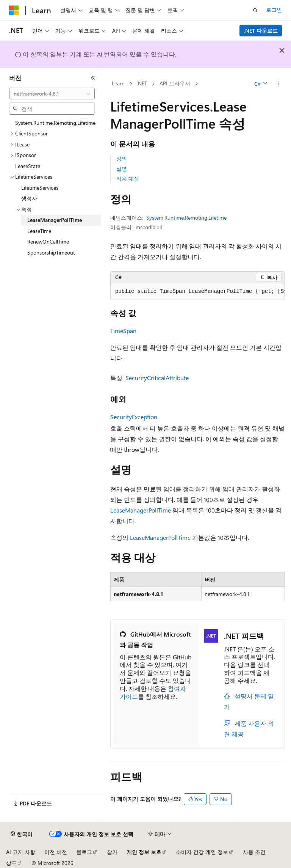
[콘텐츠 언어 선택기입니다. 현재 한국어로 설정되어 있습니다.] (22, 834)
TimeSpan (123, 331)
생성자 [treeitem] (29, 198)
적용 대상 (128, 178)
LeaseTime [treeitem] (39, 231)
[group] (198, 292)
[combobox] (52, 94)
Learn (118, 83)
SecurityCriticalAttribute (157, 378)
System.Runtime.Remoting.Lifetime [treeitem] (55, 123)
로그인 (274, 10)
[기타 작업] (278, 84)
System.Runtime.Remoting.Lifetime (186, 218)
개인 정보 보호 (144, 852)
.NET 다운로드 (261, 31)
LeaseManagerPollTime (141, 510)
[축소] (93, 78)
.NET (142, 83)
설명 (122, 169)
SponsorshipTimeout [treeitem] (51, 252)
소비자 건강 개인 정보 (202, 852)
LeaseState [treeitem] (28, 166)
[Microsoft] (14, 10)
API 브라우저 (175, 83)
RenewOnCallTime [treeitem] (48, 241)
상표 (11, 863)
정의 (122, 158)
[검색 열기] (255, 10)
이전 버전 (56, 852)
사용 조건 (254, 852)
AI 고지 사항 (21, 852)
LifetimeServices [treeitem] (40, 188)
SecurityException (134, 417)
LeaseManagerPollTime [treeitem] (55, 220)
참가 (112, 852)
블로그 (84, 852)
